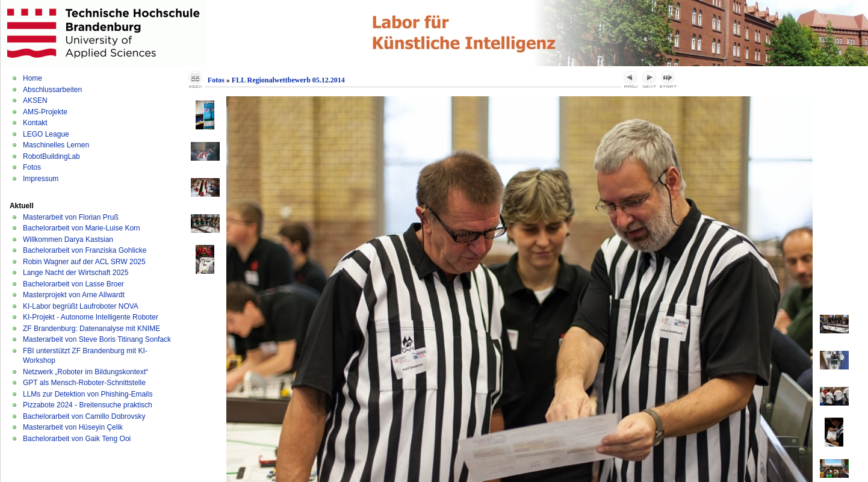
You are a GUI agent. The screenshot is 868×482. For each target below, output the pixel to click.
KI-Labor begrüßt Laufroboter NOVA (81, 306)
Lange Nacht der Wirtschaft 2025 (76, 273)
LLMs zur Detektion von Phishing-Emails (88, 394)
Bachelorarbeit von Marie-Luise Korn (82, 228)
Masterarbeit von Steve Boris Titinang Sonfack (97, 339)
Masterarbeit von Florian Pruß (71, 217)
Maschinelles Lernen (56, 145)
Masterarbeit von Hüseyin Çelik (73, 427)
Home (33, 78)
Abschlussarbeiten (52, 90)
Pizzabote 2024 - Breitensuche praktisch (88, 405)
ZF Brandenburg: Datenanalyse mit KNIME (91, 329)
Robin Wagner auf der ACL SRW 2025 (84, 262)
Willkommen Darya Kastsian (68, 239)
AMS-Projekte (45, 112)
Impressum (41, 179)
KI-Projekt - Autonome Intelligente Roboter (91, 317)
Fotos (32, 167)
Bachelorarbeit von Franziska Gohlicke (85, 250)
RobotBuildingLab (51, 156)
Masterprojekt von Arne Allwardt (74, 295)
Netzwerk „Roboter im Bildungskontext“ (85, 372)
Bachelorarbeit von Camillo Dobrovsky (84, 416)
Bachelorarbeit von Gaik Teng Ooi (77, 439)
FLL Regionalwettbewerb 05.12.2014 (288, 80)
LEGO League (46, 134)
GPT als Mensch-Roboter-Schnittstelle (84, 383)
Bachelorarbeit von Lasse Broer (73, 284)
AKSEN (35, 100)
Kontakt (35, 123)
